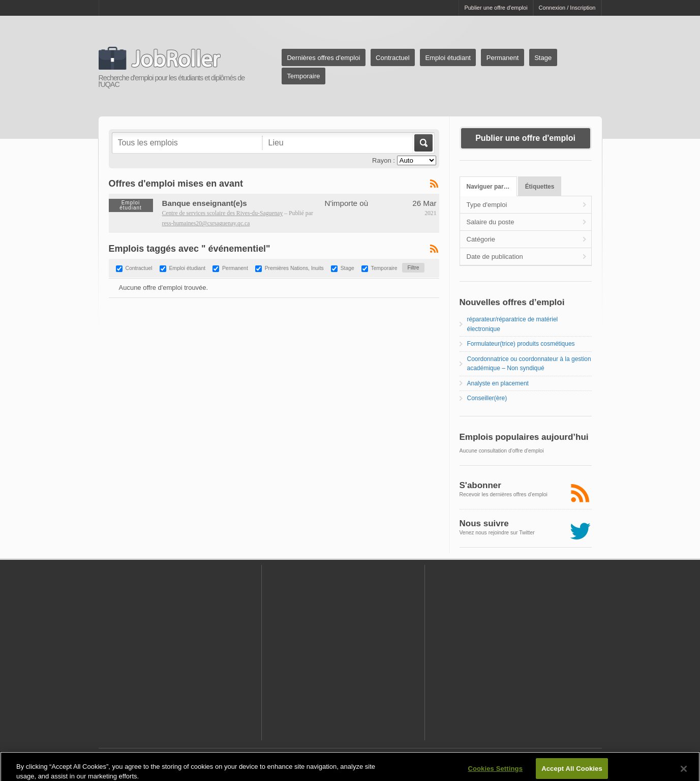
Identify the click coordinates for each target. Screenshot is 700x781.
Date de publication (495, 257)
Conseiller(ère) (487, 398)
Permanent (503, 58)
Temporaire (303, 76)
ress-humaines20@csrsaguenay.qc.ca (206, 223)
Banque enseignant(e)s (205, 203)
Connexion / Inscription (567, 8)
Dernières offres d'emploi (323, 58)
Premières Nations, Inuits (294, 269)
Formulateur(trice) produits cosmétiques (521, 344)
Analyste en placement (498, 383)
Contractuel (392, 58)
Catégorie (481, 239)
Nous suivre (484, 523)
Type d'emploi (487, 205)
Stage (543, 58)
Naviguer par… (488, 187)
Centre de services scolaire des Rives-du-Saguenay (223, 213)
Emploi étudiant (448, 58)
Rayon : (384, 160)
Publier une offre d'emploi (496, 8)
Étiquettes (540, 187)
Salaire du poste (491, 222)
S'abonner (480, 485)
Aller (423, 143)
